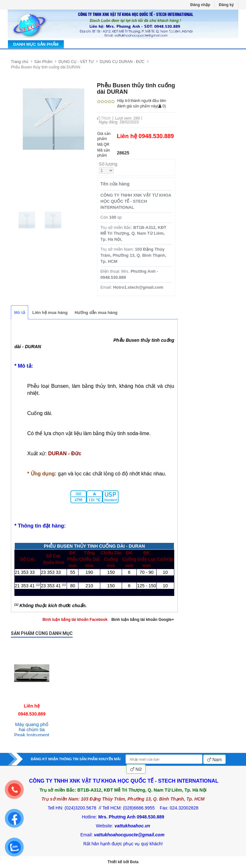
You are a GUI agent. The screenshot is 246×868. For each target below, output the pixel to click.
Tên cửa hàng (115, 184)
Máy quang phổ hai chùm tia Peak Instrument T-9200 (32, 732)
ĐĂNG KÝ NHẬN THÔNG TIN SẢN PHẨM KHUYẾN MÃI (76, 759)
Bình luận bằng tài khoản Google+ (143, 620)
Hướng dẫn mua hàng (96, 313)
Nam (214, 760)
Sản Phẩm (43, 62)
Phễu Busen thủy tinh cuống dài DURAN (45, 67)
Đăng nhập (200, 5)
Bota (134, 862)
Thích (104, 118)
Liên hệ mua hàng (50, 313)
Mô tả (20, 313)
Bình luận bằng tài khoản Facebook (75, 620)
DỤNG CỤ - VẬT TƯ (76, 62)
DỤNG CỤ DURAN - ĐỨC (122, 62)
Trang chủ (20, 62)
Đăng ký (226, 5)
